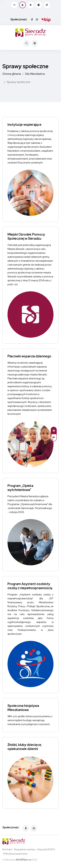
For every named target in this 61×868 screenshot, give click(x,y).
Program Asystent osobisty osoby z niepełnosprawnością (30, 586)
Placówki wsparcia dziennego (29, 356)
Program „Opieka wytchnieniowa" (20, 488)
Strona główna (12, 74)
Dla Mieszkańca (35, 74)
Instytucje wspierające (24, 125)
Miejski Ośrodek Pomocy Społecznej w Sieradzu (26, 237)
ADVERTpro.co (24, 860)
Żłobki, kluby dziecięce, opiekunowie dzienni (25, 747)
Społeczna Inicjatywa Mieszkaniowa (23, 708)
